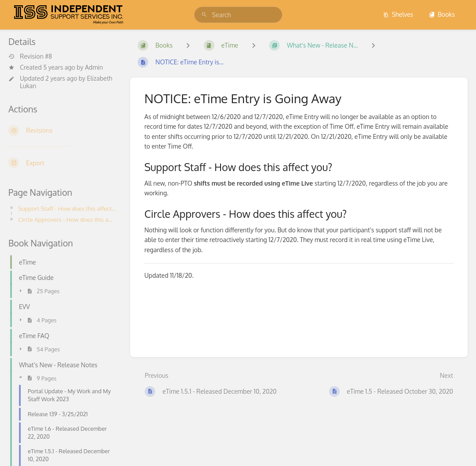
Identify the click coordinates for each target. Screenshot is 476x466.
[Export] (62, 163)
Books (442, 14)
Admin (94, 67)
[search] (238, 15)
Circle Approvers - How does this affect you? (67, 219)
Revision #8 (30, 56)
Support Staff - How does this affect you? (67, 208)
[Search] (204, 15)
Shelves (398, 14)
